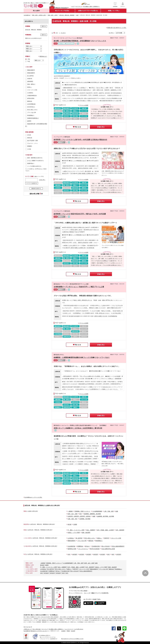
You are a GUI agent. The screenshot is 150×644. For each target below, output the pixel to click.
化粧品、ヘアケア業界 (74, 533)
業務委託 (30, 146)
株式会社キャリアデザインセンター (39, 631)
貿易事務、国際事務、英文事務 (92, 514)
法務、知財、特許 (73, 519)
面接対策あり (31, 163)
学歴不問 (30, 79)
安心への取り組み (37, 629)
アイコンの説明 (84, 105)
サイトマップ (79, 7)
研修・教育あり (31, 84)
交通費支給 (80, 546)
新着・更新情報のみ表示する (35, 158)
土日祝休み (30, 93)
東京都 (70, 524)
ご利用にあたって (28, 629)
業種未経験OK (31, 73)
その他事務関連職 (97, 511)
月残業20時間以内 (32, 96)
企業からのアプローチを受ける (88, 11)
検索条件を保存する (36, 188)
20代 (69, 554)
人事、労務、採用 (109, 511)
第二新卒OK (30, 76)
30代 (108, 554)
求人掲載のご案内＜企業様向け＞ (92, 7)
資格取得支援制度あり (33, 118)
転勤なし (30, 87)
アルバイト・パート (33, 143)
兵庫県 (75, 524)
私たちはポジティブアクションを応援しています (72, 639)
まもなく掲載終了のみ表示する (35, 161)
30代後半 (89, 554)
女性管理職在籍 (31, 104)
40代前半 (82, 554)
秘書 (94, 516)
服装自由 (30, 101)
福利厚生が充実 (72, 549)
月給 (29, 59)
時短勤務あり (31, 115)
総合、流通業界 (91, 530)
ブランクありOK (32, 113)
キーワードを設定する (32, 183)
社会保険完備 (71, 546)
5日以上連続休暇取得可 (118, 546)
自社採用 (73, 631)
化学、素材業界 (120, 530)
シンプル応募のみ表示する (34, 166)
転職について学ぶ (114, 11)
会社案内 (63, 631)
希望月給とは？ (43, 56)
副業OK (29, 121)
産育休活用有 (31, 98)
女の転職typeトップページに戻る (33, 497)
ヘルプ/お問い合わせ (78, 629)
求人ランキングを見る (62, 11)
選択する (44, 26)
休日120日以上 (31, 107)
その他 (29, 149)
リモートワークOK (32, 90)
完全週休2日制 (96, 546)
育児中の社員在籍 (95, 549)
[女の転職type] (27, 631)
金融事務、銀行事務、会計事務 (106, 516)
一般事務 (70, 511)
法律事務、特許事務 (85, 519)
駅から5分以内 (106, 546)
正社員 (29, 135)
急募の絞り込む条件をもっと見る (117, 28)
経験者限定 (30, 81)
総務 (117, 511)
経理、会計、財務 (73, 514)
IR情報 (68, 631)
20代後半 (103, 554)
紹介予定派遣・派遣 (33, 141)
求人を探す (36, 11)
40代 (113, 554)
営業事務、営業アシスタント (82, 511)
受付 (81, 514)
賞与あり (87, 546)
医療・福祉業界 (86, 533)
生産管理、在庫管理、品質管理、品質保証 (79, 516)
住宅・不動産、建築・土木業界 (105, 530)
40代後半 (75, 554)
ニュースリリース (69, 629)
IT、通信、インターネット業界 (76, 530)
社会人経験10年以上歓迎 (108, 549)
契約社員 (30, 138)
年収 (29, 61)
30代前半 (96, 554)
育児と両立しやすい (33, 110)
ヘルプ (73, 7)
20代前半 (119, 554)
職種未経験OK (31, 70)
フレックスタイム (83, 549)
